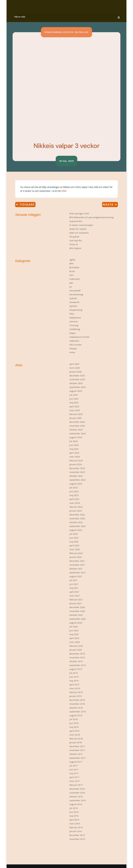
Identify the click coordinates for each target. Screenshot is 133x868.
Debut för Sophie (78, 229)
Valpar (73, 333)
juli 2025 (74, 395)
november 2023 (77, 472)
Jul (71, 287)
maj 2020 (74, 634)
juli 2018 (74, 719)
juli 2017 (74, 766)
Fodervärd (74, 279)
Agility (72, 260)
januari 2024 (76, 464)
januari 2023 (76, 511)
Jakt (71, 283)
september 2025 (77, 387)
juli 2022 (74, 534)
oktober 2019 (76, 661)
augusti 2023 (76, 484)
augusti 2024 (76, 437)
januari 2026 (76, 372)
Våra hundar (76, 345)
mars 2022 (75, 549)
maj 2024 (74, 449)
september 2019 (77, 665)
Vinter (72, 352)
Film (71, 275)
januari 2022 (76, 557)
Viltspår (73, 348)
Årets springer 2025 (79, 213)
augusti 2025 (76, 391)
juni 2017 (74, 769)
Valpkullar (81, 32)
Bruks (72, 271)
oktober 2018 (76, 708)
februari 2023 (76, 507)
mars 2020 (75, 642)
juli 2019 (74, 673)
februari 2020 (76, 646)
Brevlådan (74, 267)
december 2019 (77, 654)
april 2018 (74, 731)
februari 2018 (76, 739)
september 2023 (77, 480)
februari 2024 (76, 460)
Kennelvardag (53, 32)
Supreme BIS (76, 221)
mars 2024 (75, 457)
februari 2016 (76, 827)
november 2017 (77, 750)
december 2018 (77, 700)
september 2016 (77, 800)
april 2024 (74, 453)
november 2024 (77, 426)
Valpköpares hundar (79, 337)
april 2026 (74, 364)
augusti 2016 (76, 804)
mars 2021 (75, 596)
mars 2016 (75, 824)
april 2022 (74, 545)
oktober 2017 (76, 754)
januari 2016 (76, 831)
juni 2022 (74, 538)
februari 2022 (76, 553)
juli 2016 (74, 808)
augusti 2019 (76, 669)
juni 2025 (74, 399)
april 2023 (74, 499)
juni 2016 (74, 812)
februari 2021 (76, 600)
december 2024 (77, 422)
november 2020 (77, 611)
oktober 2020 (76, 615)
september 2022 (77, 526)
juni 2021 (74, 584)
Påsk (72, 314)
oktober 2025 (76, 383)
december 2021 (77, 561)
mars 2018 (75, 735)
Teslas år (74, 244)
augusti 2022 (76, 530)
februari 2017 (76, 785)
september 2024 (77, 433)
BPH (71, 263)
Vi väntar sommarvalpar (81, 225)
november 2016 (77, 793)
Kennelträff (75, 291)
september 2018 (77, 712)
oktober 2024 (76, 430)
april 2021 (74, 592)
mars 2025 (75, 410)
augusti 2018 (76, 715)
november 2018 (77, 704)
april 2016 (74, 820)
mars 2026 (75, 368)
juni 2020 (74, 630)
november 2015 (77, 839)
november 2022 (77, 518)
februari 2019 (76, 692)
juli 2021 (74, 580)
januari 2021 (76, 603)
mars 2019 (75, 688)
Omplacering (76, 310)
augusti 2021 (76, 576)
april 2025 (74, 406)
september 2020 (77, 619)
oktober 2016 (76, 796)
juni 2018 (74, 723)
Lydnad (73, 298)
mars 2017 (75, 781)
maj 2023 (74, 495)
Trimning (74, 325)
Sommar (74, 321)
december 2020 (77, 607)
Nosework (74, 302)
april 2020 (74, 638)
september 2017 (77, 758)
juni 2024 (74, 445)
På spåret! (74, 237)
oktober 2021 (76, 569)
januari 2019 (76, 696)
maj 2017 (74, 773)
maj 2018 (74, 727)
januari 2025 (76, 418)
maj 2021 (74, 588)
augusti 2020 (76, 623)
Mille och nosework (79, 233)
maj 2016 (74, 816)
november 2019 (77, 657)
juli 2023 (74, 487)
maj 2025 (74, 403)
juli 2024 (74, 441)
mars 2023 (75, 503)
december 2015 (77, 835)
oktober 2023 (76, 476)
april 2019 (74, 684)
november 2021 (77, 565)
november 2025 (77, 379)
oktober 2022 (76, 522)
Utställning (75, 329)
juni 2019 (74, 677)
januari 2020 (76, 650)
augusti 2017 (76, 762)
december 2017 (77, 746)
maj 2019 (74, 681)
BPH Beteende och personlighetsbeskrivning (91, 217)
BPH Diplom (75, 248)
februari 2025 (76, 414)
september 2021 (77, 572)
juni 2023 (74, 491)
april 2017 (74, 777)
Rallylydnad (75, 318)
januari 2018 (76, 742)
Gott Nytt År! (76, 240)
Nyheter (68, 32)
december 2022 (77, 515)
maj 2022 (74, 542)
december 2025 (77, 375)
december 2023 (77, 468)
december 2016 (77, 789)
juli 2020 (74, 627)
